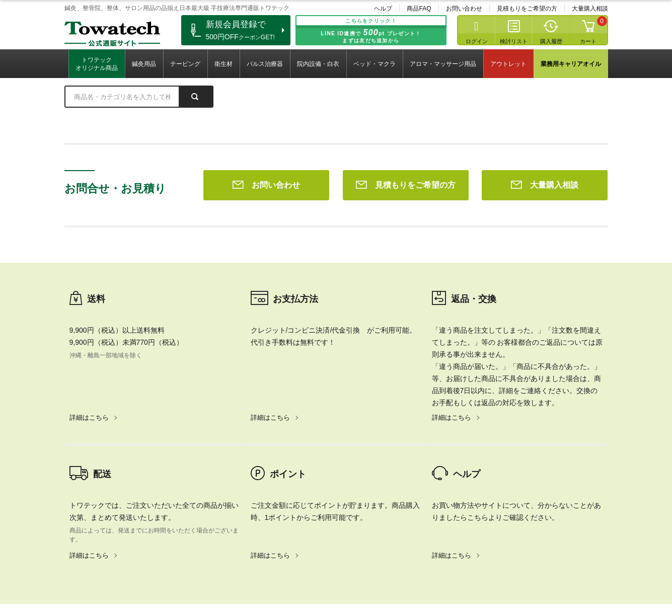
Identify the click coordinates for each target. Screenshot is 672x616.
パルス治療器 (265, 64)
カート (588, 41)
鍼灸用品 (144, 64)
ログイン (477, 41)
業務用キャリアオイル (571, 64)
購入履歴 (551, 41)
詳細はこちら (89, 273)
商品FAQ (419, 9)
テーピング (185, 64)
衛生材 (223, 64)
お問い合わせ (464, 9)
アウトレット (508, 64)
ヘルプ (383, 9)
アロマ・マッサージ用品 (443, 64)
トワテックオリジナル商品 (97, 64)
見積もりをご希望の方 (527, 9)
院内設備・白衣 (318, 64)
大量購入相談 (590, 9)
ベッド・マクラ (375, 64)
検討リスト (514, 41)
